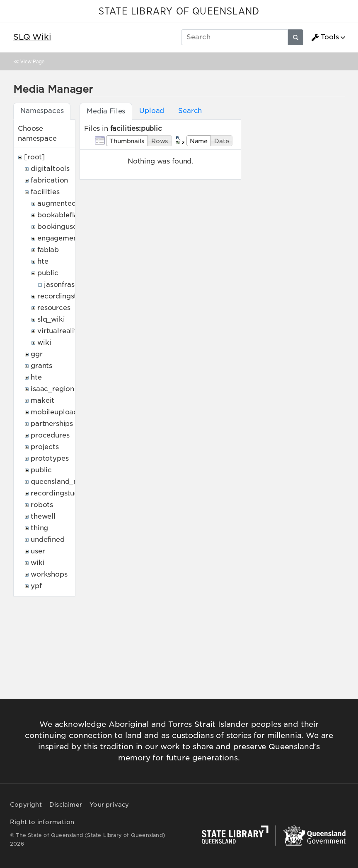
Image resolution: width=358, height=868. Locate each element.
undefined (48, 540)
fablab (48, 250)
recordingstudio (65, 296)
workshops (49, 574)
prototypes (50, 458)
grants (41, 366)
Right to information (42, 822)
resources (54, 308)
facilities (45, 192)
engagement (59, 238)
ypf (36, 586)
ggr (37, 354)
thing (39, 528)
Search (190, 111)
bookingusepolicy (68, 227)
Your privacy (109, 805)
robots (42, 505)
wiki (44, 343)
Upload (152, 111)
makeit (42, 400)
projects (45, 447)
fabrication (49, 180)
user (38, 551)
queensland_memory (66, 482)
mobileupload (54, 412)
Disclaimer (66, 805)
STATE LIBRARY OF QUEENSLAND (179, 12)
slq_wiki (51, 319)
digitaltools (50, 169)
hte (43, 261)
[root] (35, 157)
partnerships (52, 424)
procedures (50, 435)
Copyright (26, 805)
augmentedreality (68, 203)
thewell (43, 516)
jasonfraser (63, 285)
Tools (325, 37)
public (48, 273)
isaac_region (52, 389)
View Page (32, 61)
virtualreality (59, 331)
